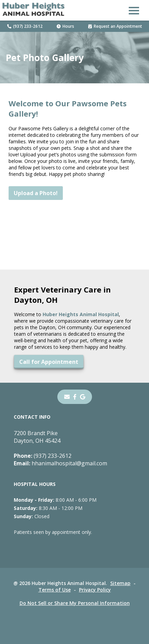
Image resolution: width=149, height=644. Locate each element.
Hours (65, 26)
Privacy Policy (95, 590)
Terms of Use (55, 590)
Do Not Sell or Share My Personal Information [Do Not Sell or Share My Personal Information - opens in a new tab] (75, 603)
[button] (134, 10)
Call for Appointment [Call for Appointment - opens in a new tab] (49, 362)
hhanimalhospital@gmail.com (60, 463)
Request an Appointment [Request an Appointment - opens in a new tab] (115, 26)
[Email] (67, 397)
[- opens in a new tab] (75, 397)
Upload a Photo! (36, 193)
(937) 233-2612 (25, 26)
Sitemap (120, 583)
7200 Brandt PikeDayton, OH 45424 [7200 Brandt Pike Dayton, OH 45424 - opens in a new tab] (37, 437)
